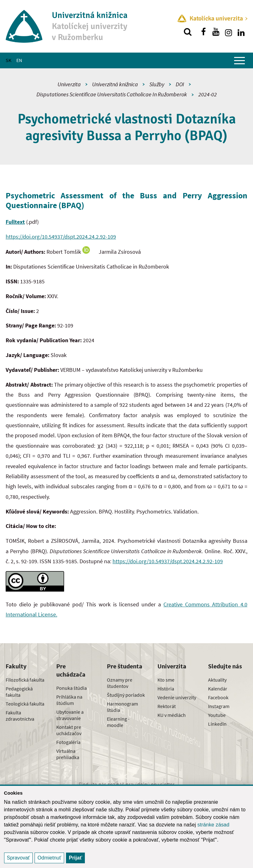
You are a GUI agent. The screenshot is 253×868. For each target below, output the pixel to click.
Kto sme (166, 680)
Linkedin (217, 724)
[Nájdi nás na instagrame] (228, 32)
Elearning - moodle (118, 722)
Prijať (75, 858)
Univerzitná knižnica (115, 84)
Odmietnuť (49, 858)
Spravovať (19, 858)
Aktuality (217, 680)
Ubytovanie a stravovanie (70, 715)
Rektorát (167, 706)
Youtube (217, 715)
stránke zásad (213, 825)
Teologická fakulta (25, 704)
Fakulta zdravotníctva (20, 716)
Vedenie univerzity (177, 697)
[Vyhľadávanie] (188, 32)
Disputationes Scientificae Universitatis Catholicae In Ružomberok (112, 94)
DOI (180, 84)
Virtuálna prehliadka (68, 754)
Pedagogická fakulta (19, 692)
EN (19, 60)
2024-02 (208, 94)
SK (8, 60)
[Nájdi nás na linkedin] (241, 32)
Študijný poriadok (126, 695)
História (166, 689)
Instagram (219, 706)
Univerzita (69, 84)
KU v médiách (172, 715)
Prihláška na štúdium (69, 700)
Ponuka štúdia (71, 688)
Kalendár (218, 689)
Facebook (218, 697)
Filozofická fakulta (25, 680)
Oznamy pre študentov (120, 683)
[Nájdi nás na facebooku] (203, 32)
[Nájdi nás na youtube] (216, 32)
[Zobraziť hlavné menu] (239, 60)
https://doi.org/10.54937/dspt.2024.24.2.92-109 (61, 237)
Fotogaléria (68, 742)
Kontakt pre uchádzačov (69, 730)
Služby (157, 84)
